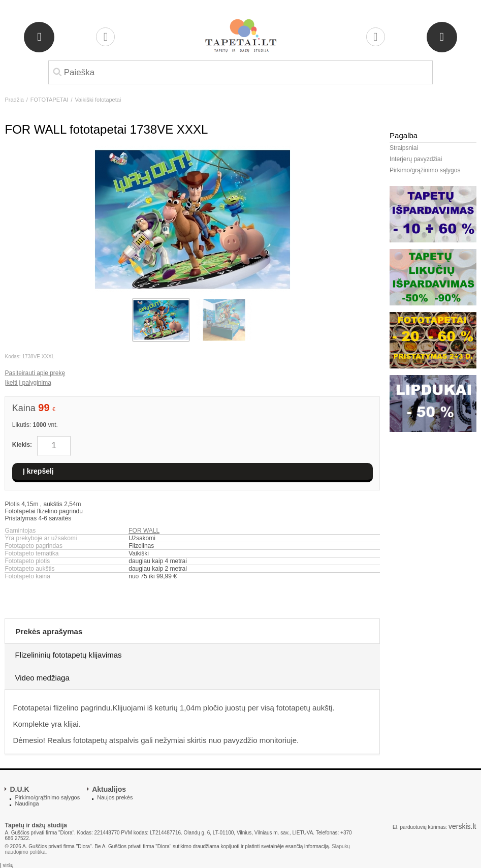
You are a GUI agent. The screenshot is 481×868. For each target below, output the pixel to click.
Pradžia (14, 100)
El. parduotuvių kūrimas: (420, 827)
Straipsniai (404, 148)
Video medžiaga (42, 678)
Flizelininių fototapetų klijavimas (68, 655)
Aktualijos (109, 789)
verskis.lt (462, 826)
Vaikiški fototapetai (98, 100)
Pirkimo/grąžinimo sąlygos (425, 170)
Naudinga (27, 803)
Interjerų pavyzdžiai (416, 159)
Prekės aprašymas (49, 631)
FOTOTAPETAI (50, 100)
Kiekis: (22, 445)
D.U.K (19, 789)
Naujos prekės (115, 797)
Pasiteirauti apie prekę (35, 373)
